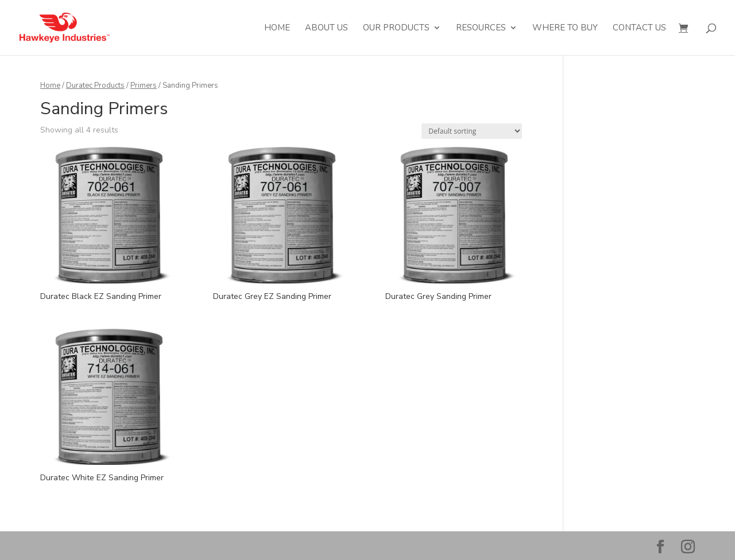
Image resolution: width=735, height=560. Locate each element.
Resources (481, 28)
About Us (326, 28)
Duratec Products (95, 85)
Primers (144, 85)
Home (277, 28)
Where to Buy (565, 28)
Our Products (396, 28)
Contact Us (639, 28)
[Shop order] (472, 131)
